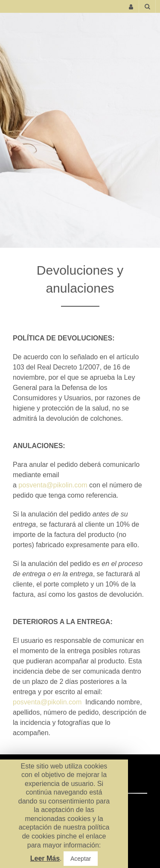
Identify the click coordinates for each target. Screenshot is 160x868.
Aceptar (81, 859)
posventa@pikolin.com (53, 485)
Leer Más (45, 858)
